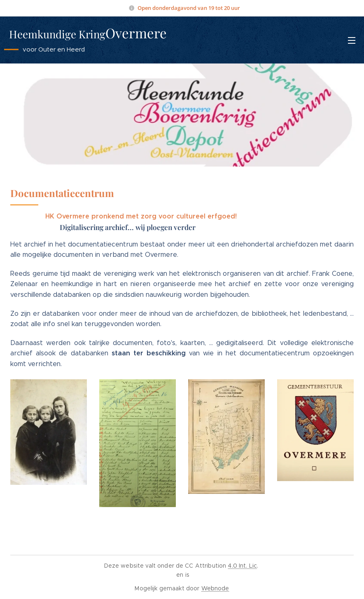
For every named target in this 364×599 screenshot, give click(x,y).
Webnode (215, 588)
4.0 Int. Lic (242, 566)
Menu (352, 40)
